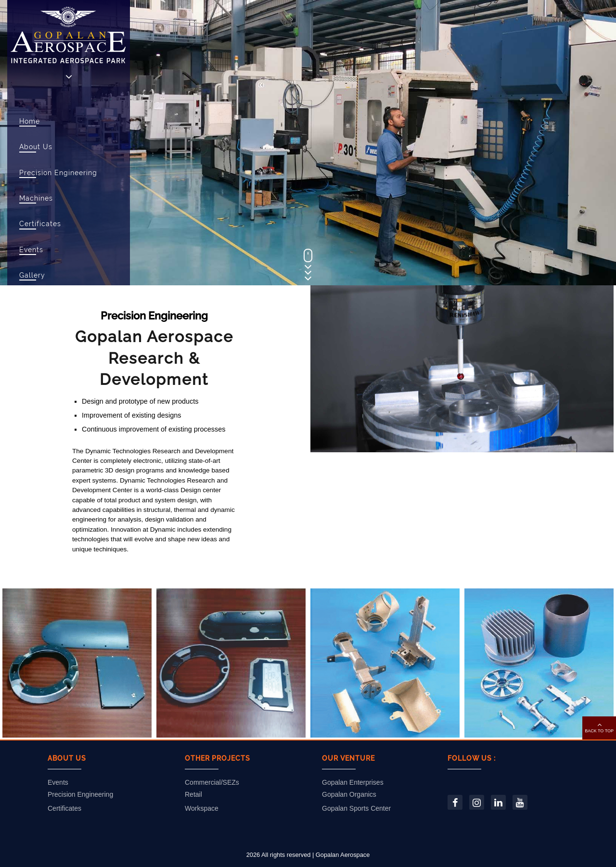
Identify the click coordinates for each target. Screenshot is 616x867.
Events (31, 249)
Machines (36, 198)
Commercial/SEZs (212, 782)
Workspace (202, 808)
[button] (599, 728)
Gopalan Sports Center (356, 808)
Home (30, 121)
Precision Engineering (58, 172)
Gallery (32, 275)
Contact (33, 326)
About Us (36, 147)
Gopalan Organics (349, 794)
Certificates (40, 223)
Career (31, 300)
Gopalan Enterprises (353, 782)
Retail (193, 794)
